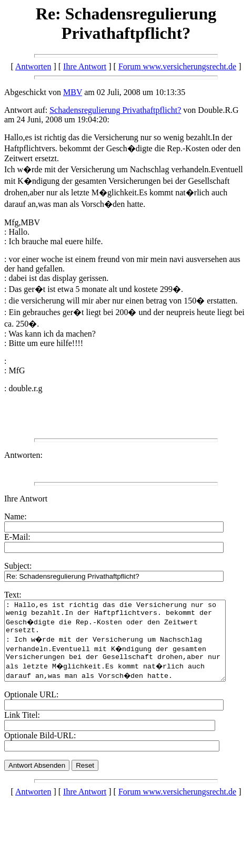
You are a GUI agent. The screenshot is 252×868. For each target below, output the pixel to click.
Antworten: (23, 455)
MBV (73, 92)
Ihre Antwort (85, 66)
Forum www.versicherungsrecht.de (177, 66)
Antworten (33, 66)
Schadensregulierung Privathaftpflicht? (115, 110)
